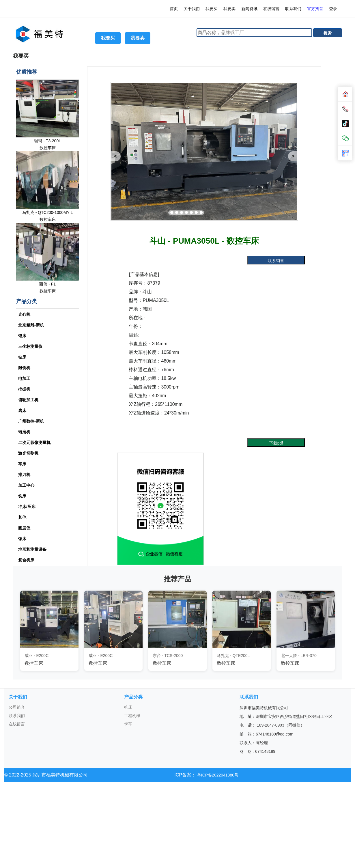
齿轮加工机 (28, 400)
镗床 (22, 336)
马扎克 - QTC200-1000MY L (48, 212)
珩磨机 (24, 432)
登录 (334, 9)
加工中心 (26, 485)
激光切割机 (28, 453)
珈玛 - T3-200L (47, 141)
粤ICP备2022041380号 (217, 775)
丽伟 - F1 (47, 284)
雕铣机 (24, 368)
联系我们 (293, 9)
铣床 (22, 496)
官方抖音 (315, 9)
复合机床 (26, 560)
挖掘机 (24, 389)
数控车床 (48, 148)
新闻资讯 (249, 9)
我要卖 (229, 9)
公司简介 (17, 707)
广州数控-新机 (31, 421)
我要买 (212, 9)
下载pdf (276, 443)
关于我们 (192, 9)
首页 (174, 9)
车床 (22, 464)
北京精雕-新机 (31, 325)
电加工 (24, 378)
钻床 (22, 357)
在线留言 (271, 9)
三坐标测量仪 (30, 346)
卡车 (128, 724)
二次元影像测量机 (34, 443)
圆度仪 (24, 528)
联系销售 (276, 261)
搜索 (328, 33)
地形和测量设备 (32, 549)
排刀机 (24, 475)
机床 (128, 707)
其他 (22, 517)
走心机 (24, 314)
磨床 (22, 410)
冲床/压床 (27, 507)
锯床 (22, 539)
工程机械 (132, 716)
